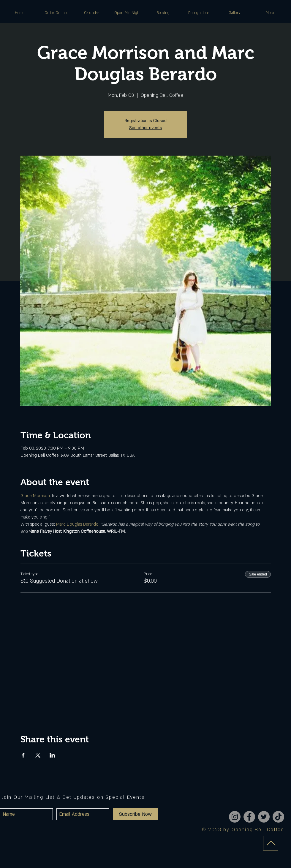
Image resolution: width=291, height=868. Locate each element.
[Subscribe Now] (135, 814)
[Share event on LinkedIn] (52, 755)
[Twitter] (264, 817)
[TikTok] (278, 817)
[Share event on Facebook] (23, 755)
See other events (146, 128)
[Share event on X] (38, 755)
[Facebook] (249, 817)
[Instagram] (235, 817)
